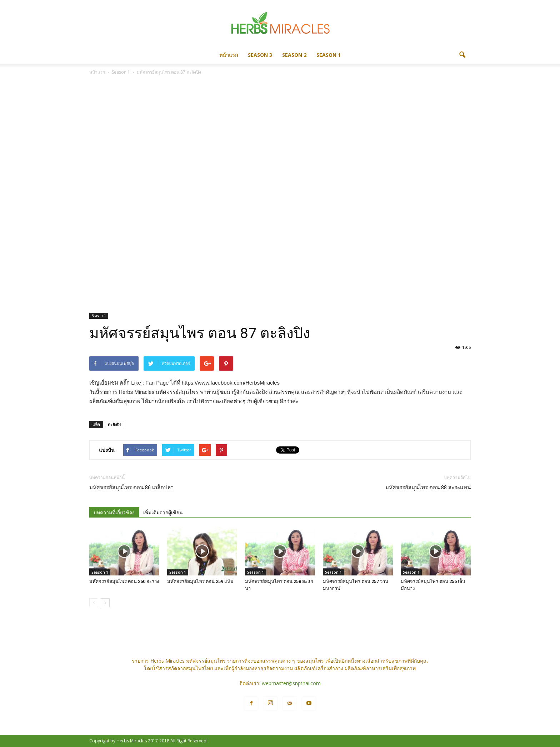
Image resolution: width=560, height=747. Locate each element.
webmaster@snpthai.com (291, 683)
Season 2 (294, 55)
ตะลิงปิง (114, 424)
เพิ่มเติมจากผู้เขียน (163, 513)
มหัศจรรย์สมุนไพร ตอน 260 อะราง (124, 581)
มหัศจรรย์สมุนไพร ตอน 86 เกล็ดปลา (131, 488)
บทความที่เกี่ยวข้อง (114, 513)
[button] (462, 55)
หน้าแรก (229, 55)
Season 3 (260, 55)
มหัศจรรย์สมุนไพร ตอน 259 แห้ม (200, 581)
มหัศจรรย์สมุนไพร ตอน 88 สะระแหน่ (428, 488)
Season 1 (329, 55)
